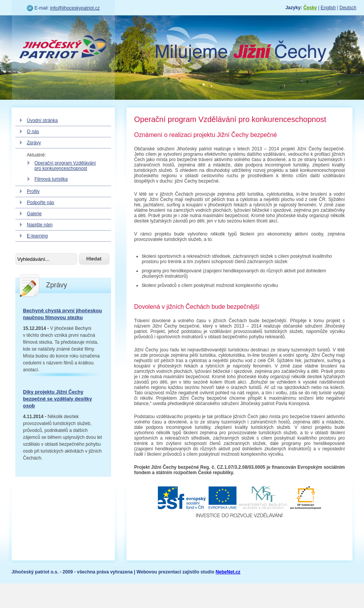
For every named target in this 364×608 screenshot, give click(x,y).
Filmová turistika (51, 179)
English (328, 8)
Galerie (34, 214)
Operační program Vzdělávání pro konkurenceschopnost (65, 166)
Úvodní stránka (42, 120)
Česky (310, 8)
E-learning (37, 236)
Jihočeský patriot (63, 48)
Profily (33, 191)
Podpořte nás (40, 203)
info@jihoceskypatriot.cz (75, 8)
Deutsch (348, 8)
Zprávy (34, 143)
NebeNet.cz (228, 572)
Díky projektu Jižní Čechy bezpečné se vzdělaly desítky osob (57, 399)
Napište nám (40, 225)
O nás (33, 132)
